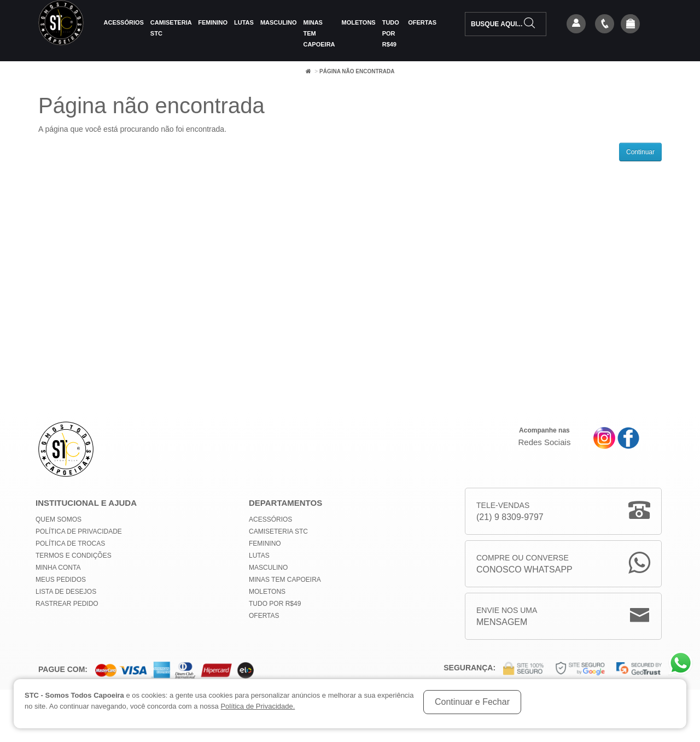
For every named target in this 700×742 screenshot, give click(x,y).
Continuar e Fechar (472, 702)
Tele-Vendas (510, 512)
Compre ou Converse (524, 565)
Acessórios (124, 22)
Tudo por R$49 (391, 33)
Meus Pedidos (61, 580)
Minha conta (58, 568)
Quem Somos (59, 519)
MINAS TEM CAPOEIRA (319, 33)
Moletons (359, 22)
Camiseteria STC (171, 28)
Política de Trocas (70, 544)
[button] (631, 25)
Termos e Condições (74, 556)
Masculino (279, 22)
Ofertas (422, 22)
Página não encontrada (357, 71)
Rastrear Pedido (67, 604)
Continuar (640, 152)
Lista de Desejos (66, 592)
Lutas (244, 22)
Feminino (213, 22)
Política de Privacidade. (258, 706)
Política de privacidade (79, 531)
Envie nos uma (507, 617)
